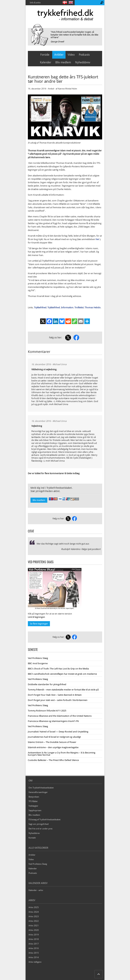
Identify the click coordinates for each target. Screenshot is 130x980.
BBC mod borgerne (38, 663)
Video (71, 55)
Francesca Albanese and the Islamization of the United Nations (60, 716)
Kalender (46, 62)
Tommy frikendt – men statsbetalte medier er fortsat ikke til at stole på (63, 690)
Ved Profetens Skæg (38, 658)
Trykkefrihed (40, 308)
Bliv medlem (63, 62)
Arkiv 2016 (34, 948)
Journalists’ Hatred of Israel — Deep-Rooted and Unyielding (58, 732)
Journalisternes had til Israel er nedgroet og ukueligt (54, 737)
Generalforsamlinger (38, 792)
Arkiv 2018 (34, 939)
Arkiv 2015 (34, 953)
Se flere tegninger (39, 624)
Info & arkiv (35, 3)
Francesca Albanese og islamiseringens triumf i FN (53, 721)
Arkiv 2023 (34, 916)
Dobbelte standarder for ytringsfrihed (47, 684)
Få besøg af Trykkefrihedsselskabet (45, 820)
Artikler (59, 55)
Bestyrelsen (34, 797)
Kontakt (32, 838)
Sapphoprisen (35, 810)
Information (67, 308)
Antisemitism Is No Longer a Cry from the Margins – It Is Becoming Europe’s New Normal (62, 754)
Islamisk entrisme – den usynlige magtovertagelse (53, 747)
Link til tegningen (36, 617)
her (97, 239)
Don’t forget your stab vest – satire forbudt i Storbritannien (58, 700)
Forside (45, 55)
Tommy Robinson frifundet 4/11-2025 (47, 711)
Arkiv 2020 (34, 930)
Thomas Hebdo (93, 308)
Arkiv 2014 (34, 957)
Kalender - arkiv (36, 890)
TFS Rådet (33, 801)
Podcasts (84, 55)
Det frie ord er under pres (40, 829)
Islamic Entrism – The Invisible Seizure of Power (52, 742)
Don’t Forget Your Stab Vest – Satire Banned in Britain (55, 695)
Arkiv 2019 (34, 935)
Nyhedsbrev (83, 62)
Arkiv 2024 (34, 912)
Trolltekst (79, 308)
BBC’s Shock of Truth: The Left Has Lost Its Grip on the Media (58, 669)
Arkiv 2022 (34, 921)
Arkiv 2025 (34, 907)
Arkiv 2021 (34, 926)
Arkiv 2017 (34, 944)
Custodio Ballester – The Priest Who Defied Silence (53, 760)
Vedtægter (33, 806)
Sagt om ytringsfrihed (39, 824)
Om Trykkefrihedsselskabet (41, 788)
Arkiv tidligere (35, 962)
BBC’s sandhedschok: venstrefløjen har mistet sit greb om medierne (62, 674)
